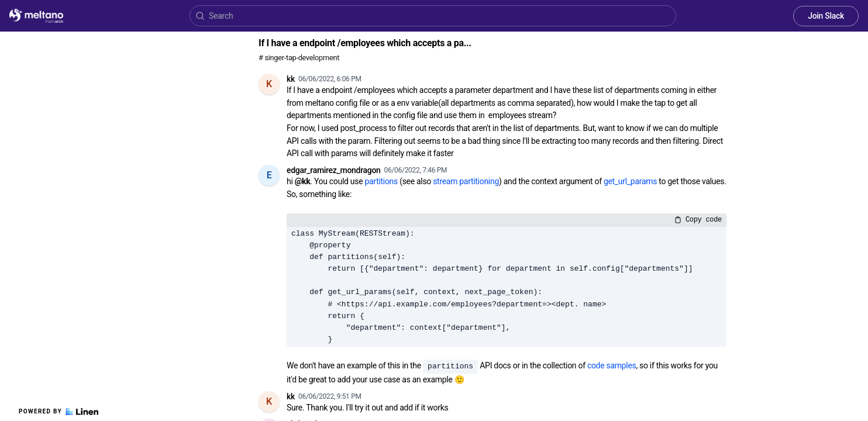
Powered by (58, 412)
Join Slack (826, 16)
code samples (612, 365)
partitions (381, 181)
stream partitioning (466, 181)
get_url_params (630, 181)
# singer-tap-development (299, 58)
